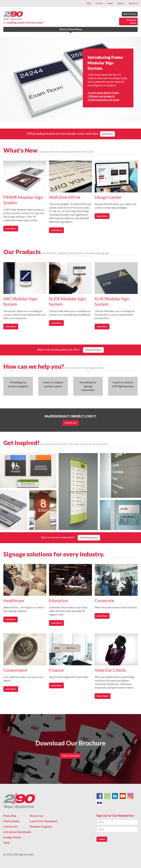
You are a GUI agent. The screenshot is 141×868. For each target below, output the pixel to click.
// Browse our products (101, 96)
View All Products (93, 350)
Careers (99, 3)
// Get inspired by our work (103, 100)
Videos (121, 3)
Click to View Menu (71, 29)
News (110, 3)
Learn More (107, 134)
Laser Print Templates (44, 821)
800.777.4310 (130, 14)
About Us (133, 3)
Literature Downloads (17, 832)
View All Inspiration (89, 538)
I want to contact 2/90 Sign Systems (123, 384)
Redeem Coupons (41, 826)
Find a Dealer (12, 821)
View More (11, 619)
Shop (7, 843)
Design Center (12, 837)
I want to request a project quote (53, 384)
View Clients (103, 696)
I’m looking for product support (18, 384)
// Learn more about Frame (103, 93)
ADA (89, 3)
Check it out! (70, 423)
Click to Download (70, 756)
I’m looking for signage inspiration (88, 386)
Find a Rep (10, 816)
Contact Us (10, 826)
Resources (36, 816)
